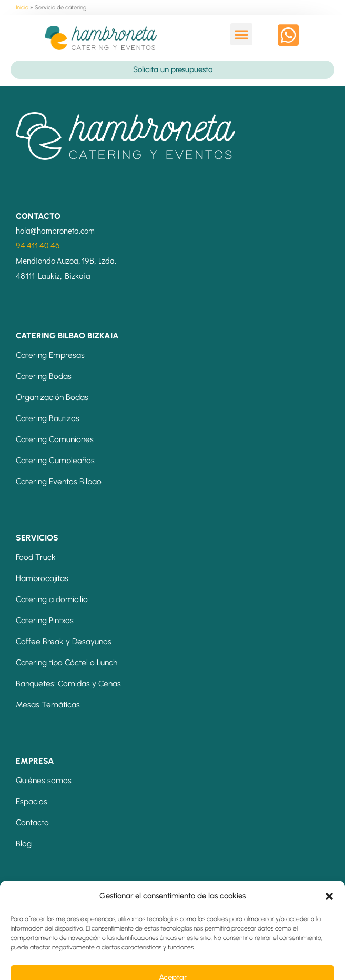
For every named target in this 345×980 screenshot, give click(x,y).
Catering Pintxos (45, 620)
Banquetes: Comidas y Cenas (68, 683)
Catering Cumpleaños (55, 460)
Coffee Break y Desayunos (64, 641)
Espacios (32, 801)
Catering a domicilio (52, 599)
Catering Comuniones (55, 439)
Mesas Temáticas (48, 704)
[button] (241, 34)
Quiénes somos (44, 780)
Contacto (32, 822)
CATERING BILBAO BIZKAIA (67, 336)
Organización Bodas (52, 397)
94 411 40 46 (38, 245)
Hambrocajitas (42, 578)
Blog (24, 843)
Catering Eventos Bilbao (59, 481)
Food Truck (36, 557)
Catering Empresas (50, 355)
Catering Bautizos (48, 418)
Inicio (22, 8)
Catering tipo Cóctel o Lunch (67, 662)
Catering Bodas (44, 376)
